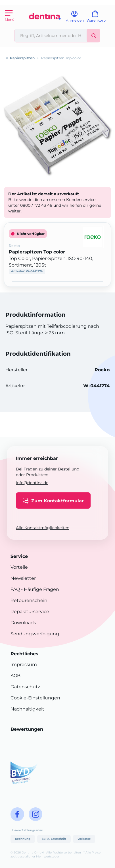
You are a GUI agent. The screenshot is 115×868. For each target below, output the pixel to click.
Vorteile (19, 567)
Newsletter (23, 578)
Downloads (23, 623)
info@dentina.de (32, 483)
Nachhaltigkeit (27, 709)
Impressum (24, 665)
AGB (15, 676)
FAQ (15, 589)
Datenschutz (25, 687)
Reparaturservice (30, 612)
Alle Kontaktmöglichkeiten (43, 528)
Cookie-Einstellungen (35, 698)
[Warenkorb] (99, 18)
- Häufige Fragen (39, 589)
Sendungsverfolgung (35, 634)
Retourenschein (29, 600)
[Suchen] (93, 36)
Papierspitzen (22, 58)
